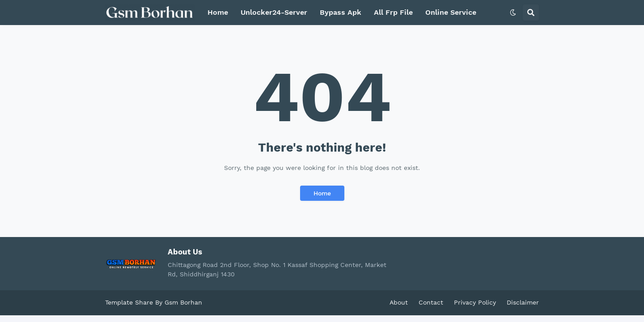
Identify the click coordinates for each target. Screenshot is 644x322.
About (399, 302)
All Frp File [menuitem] (393, 12)
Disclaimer (523, 302)
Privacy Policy (475, 302)
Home (322, 193)
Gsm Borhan (183, 302)
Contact (431, 302)
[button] (513, 13)
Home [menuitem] (218, 12)
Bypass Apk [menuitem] (341, 12)
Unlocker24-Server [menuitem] (274, 12)
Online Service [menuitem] (451, 12)
